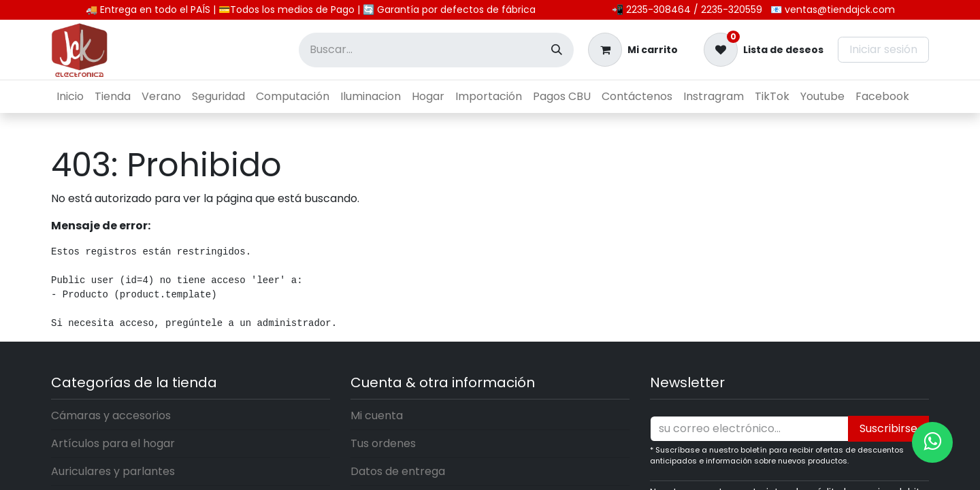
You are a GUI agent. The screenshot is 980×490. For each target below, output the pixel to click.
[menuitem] (70, 97)
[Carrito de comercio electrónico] (633, 50)
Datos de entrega (398, 471)
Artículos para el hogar (113, 443)
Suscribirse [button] (888, 428)
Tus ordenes (383, 443)
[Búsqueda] (557, 50)
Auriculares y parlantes (113, 471)
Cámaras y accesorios (111, 415)
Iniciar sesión (883, 49)
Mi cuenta (377, 415)
